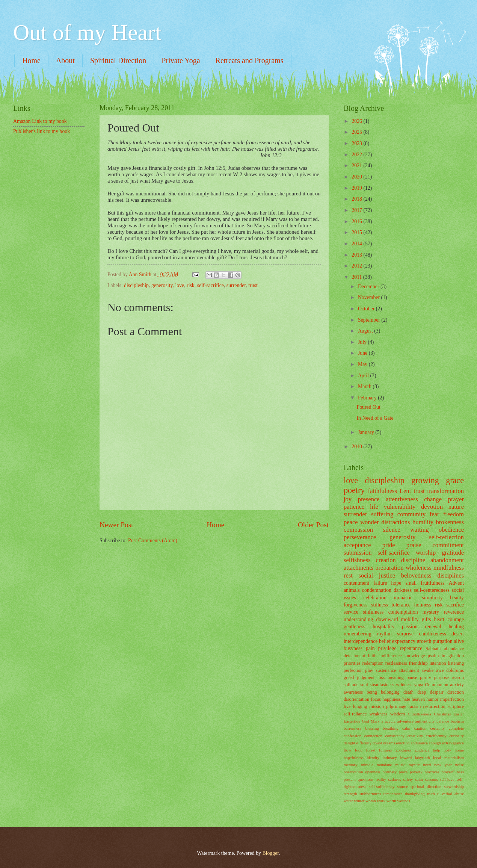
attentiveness (402, 499)
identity (373, 758)
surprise (405, 634)
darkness (403, 590)
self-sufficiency (382, 786)
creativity (415, 736)
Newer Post (116, 525)
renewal (433, 627)
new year (443, 765)
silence (392, 530)
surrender (236, 285)
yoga (419, 685)
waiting (420, 530)
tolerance (401, 605)
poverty (416, 772)
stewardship (454, 786)
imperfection (452, 699)
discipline (413, 560)
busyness (353, 648)
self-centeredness (432, 590)
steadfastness (382, 685)
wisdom (398, 714)
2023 (357, 143)
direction (456, 692)
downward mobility (397, 619)
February (368, 398)
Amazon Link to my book (40, 121)
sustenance (386, 670)
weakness (379, 714)
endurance (419, 743)
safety (408, 779)
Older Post (313, 525)
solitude (351, 685)
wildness (404, 685)
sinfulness (373, 612)
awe (440, 670)
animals (352, 590)
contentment (356, 583)
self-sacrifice (211, 285)
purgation (443, 641)
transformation (446, 491)
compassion (358, 530)
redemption (373, 663)
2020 (357, 177)
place (403, 772)
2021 (357, 166)
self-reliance (355, 714)
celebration (375, 598)
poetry (354, 490)
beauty (457, 598)
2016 (357, 222)
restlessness (396, 663)
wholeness (419, 568)
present (350, 779)
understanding (358, 619)
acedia (390, 721)
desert (458, 634)
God (366, 721)
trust (253, 285)
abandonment (447, 560)
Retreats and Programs (250, 60)
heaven (418, 699)
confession (352, 736)
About (65, 60)
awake (428, 670)
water (348, 801)
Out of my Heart (87, 32)
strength (350, 794)
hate (406, 699)
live (347, 706)
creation (386, 560)
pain (370, 648)
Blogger (270, 853)
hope (396, 583)
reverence (454, 612)
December (369, 287)
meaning (396, 677)
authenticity (425, 721)
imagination (453, 656)
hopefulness (354, 758)
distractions (395, 522)
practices (432, 772)
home (459, 750)
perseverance (360, 537)
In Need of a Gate (375, 418)
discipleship (136, 285)
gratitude (453, 553)
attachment (409, 670)
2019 (357, 188)
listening (456, 663)
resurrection (434, 706)
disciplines (451, 575)
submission (358, 553)
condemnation (377, 590)
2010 (357, 447)
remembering (358, 634)
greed (349, 677)
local (437, 758)
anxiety (457, 685)
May (363, 364)
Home (31, 60)
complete (456, 728)
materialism (454, 758)
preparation (389, 568)
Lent (405, 491)
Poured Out (368, 407)
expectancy (404, 641)
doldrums (455, 670)
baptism (457, 721)
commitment (448, 545)
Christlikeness (420, 714)
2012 (357, 266)
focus (376, 699)
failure (380, 583)
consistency (395, 736)
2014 (357, 244)
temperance (393, 794)
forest (371, 750)
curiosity (457, 736)
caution (420, 728)
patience (354, 507)
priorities (352, 663)
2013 (357, 255)
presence (369, 499)
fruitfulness (432, 583)
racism (414, 706)
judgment (366, 677)
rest (348, 575)
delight (349, 743)
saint (419, 779)
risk (191, 285)
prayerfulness (453, 772)
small (411, 583)
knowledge (415, 656)
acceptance (357, 545)
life (374, 507)
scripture (456, 706)
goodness (403, 750)
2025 (357, 132)
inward (406, 758)
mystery (431, 612)
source (402, 786)
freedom (454, 514)
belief (385, 641)
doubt (377, 743)
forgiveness (355, 605)
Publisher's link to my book (42, 131)
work (381, 801)
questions (366, 779)
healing (456, 627)
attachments (359, 568)
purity (426, 677)
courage (456, 619)
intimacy (390, 758)
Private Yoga (181, 60)
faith (372, 656)
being (372, 692)
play (369, 670)
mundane (384, 765)
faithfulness (383, 491)
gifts (426, 619)
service (351, 612)
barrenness (352, 728)
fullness (385, 750)
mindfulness (449, 568)
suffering (382, 514)
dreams (389, 743)
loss (381, 677)
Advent (456, 583)
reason (458, 677)
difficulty (364, 743)
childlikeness (433, 634)
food (359, 750)
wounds (404, 801)
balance (443, 721)
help (437, 750)
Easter (459, 714)
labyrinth (423, 758)
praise (414, 545)
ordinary (390, 772)
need (427, 765)
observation (353, 772)
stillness (379, 605)
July (363, 342)
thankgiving (415, 794)
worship (426, 553)
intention (438, 663)
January (367, 432)
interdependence (361, 641)
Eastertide (352, 721)
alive (459, 641)
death (408, 692)
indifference (391, 656)
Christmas (443, 714)
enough (435, 743)
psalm (433, 656)
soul (364, 685)
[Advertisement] (51, 185)
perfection (353, 670)
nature (456, 507)
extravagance (453, 743)
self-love (447, 779)
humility (423, 522)
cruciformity (436, 736)
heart (439, 619)
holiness (423, 605)
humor (432, 699)
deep (422, 692)
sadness (395, 779)
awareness (353, 692)
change (433, 499)
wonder (370, 522)
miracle (367, 765)
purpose (442, 677)
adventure (405, 721)
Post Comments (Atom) (153, 541)
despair (437, 692)
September (370, 320)
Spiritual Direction (118, 60)
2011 (357, 277)
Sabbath (433, 649)
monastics (404, 598)
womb (371, 801)
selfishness (357, 560)
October (367, 309)
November (370, 297)
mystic (414, 765)
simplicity (432, 598)
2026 (357, 121)
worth (391, 801)
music (400, 765)
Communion (437, 685)
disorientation (356, 699)
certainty (438, 728)
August (366, 331)
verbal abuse (453, 794)
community (411, 514)
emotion (403, 743)
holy (447, 750)
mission (377, 706)
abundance (454, 649)
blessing (372, 728)
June (363, 353)
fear (435, 514)
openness (373, 772)
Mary (375, 721)
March (365, 386)
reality (381, 779)
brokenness (450, 522)
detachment (354, 656)
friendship (418, 663)
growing (425, 480)
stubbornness (370, 794)
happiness (392, 699)
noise (460, 765)
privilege (387, 648)
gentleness (354, 627)
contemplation (403, 612)
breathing (391, 728)
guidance (422, 750)
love (180, 285)
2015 (357, 232)
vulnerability (400, 507)
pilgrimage (396, 706)
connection (373, 736)
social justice (377, 575)
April (364, 376)
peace (351, 522)
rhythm (384, 634)
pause (412, 677)
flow (347, 750)
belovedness (416, 575)
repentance (411, 648)
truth (431, 794)
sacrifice (455, 605)
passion (410, 627)
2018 (357, 199)
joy (348, 499)
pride (389, 545)
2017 (357, 210)
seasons (432, 779)
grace (455, 480)
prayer (456, 499)
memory (351, 765)
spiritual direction (426, 786)
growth (424, 641)
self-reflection (446, 537)
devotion (432, 507)
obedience (451, 530)
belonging (390, 692)
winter (359, 801)
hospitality (383, 627)
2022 (357, 155)
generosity (162, 285)
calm (406, 728)
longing (360, 706)
